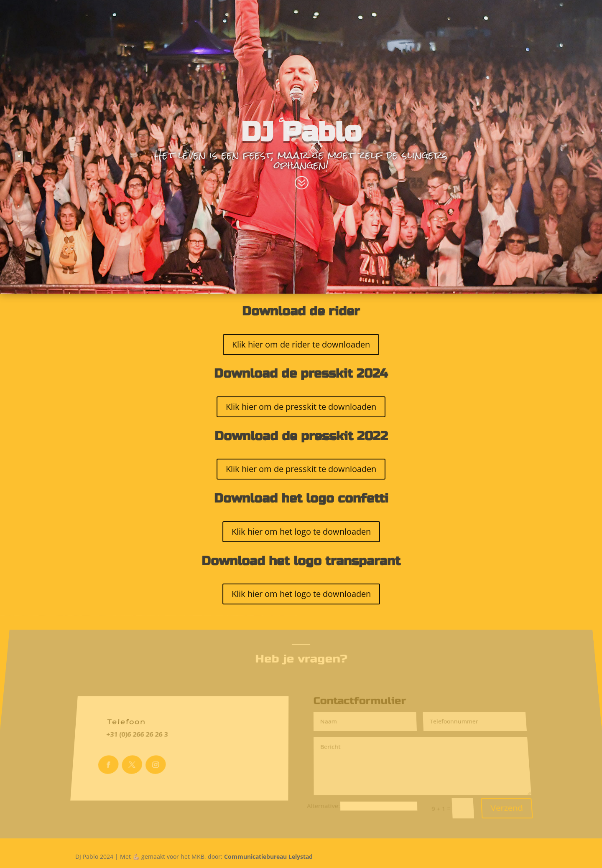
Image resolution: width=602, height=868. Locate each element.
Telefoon (127, 723)
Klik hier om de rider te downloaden (301, 344)
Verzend (512, 801)
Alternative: (324, 799)
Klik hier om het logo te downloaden (301, 531)
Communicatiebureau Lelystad (268, 857)
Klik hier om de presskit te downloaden (301, 406)
